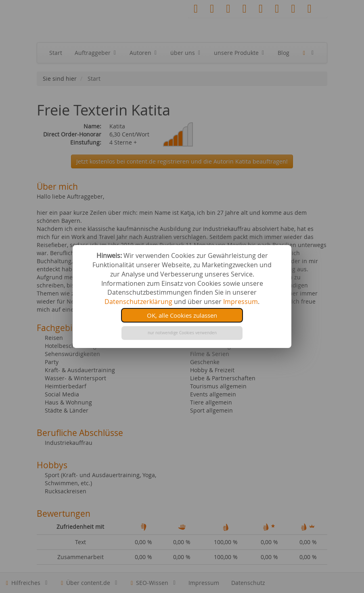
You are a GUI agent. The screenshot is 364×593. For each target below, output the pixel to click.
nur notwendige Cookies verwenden (182, 333)
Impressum (241, 302)
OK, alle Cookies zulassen (182, 315)
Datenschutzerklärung (138, 302)
